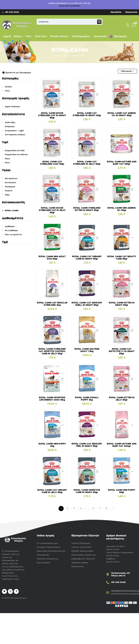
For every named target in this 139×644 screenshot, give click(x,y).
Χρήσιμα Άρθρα (80, 563)
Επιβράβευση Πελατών (83, 559)
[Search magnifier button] (99, 22)
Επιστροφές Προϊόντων (84, 555)
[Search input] (67, 22)
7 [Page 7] (100, 508)
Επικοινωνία (131, 12)
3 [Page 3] (74, 508)
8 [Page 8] (106, 508)
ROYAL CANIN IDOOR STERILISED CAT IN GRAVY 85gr (52, 115)
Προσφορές (43, 555)
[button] (134, 25)
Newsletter (116, 12)
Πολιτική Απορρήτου (47, 559)
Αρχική (57, 56)
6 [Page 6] (93, 508)
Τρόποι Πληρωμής (81, 543)
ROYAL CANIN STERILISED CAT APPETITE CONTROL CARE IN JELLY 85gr (52, 351)
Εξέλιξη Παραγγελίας (82, 551)
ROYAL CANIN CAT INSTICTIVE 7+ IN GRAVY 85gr (122, 351)
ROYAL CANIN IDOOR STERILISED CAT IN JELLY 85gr (52, 210)
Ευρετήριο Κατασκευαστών (51, 551)
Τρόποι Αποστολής (81, 547)
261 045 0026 (12, 12)
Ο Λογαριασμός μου (47, 543)
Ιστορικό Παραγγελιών (49, 547)
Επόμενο (113, 509)
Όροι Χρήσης (44, 563)
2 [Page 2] (68, 508)
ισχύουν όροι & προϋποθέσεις (70, 6)
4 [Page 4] (80, 508)
